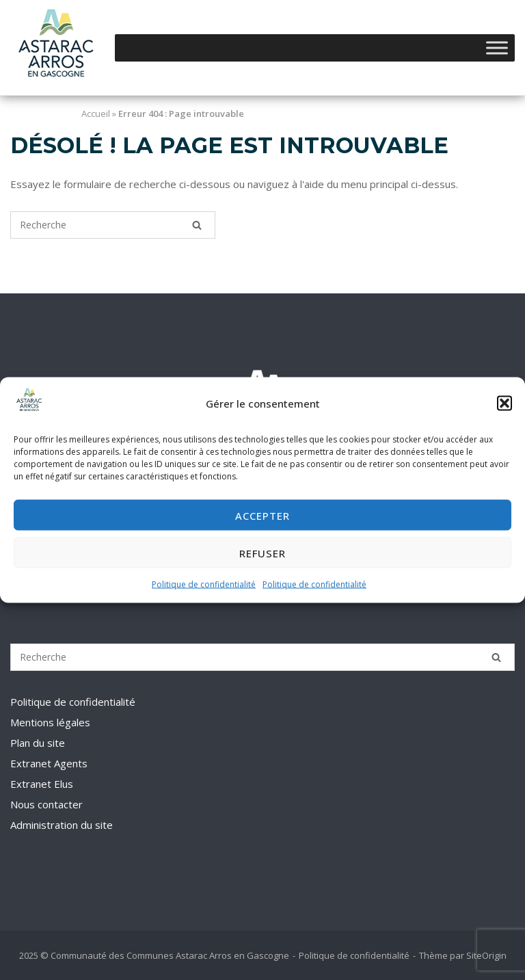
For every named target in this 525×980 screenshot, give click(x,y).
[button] (504, 403)
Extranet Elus (42, 784)
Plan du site (38, 743)
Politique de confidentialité (204, 584)
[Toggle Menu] (497, 48)
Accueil (96, 114)
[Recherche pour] (113, 225)
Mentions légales (50, 722)
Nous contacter (46, 804)
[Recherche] (197, 225)
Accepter (262, 516)
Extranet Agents (49, 763)
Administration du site (62, 825)
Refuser (262, 553)
